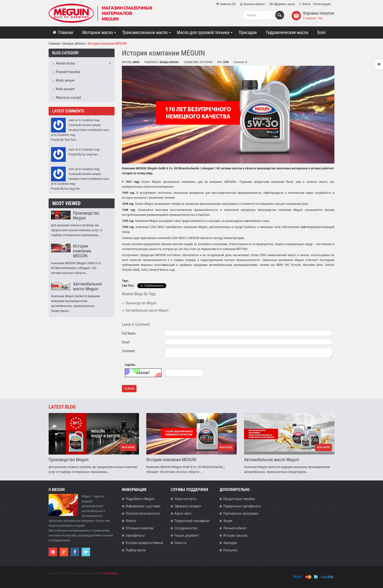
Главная (54, 44)
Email (126, 342)
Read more (128, 447)
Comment (128, 351)
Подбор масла (136, 550)
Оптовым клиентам (139, 528)
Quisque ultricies (74, 44)
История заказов (235, 535)
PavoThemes (110, 573)
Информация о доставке (143, 506)
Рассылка (230, 550)
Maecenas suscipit (69, 98)
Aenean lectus (65, 63)
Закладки (230, 543)
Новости (180, 543)
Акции (228, 521)
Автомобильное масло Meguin (88, 286)
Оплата (131, 521)
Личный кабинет (254, 4)
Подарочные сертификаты (242, 506)
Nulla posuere (65, 89)
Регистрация (322, 4)
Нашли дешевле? (187, 535)
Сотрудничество (186, 528)
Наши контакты (186, 499)
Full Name (129, 333)
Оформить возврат (188, 506)
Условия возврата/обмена (144, 543)
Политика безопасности (143, 513)
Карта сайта (183, 513)
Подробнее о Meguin (140, 499)
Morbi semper (65, 80)
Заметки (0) (228, 4)
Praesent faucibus (68, 72)
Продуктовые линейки (239, 499)
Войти (307, 4)
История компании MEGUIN (107, 44)
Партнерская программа (241, 513)
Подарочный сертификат (192, 521)
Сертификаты (135, 535)
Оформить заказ (284, 4)
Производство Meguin (86, 215)
